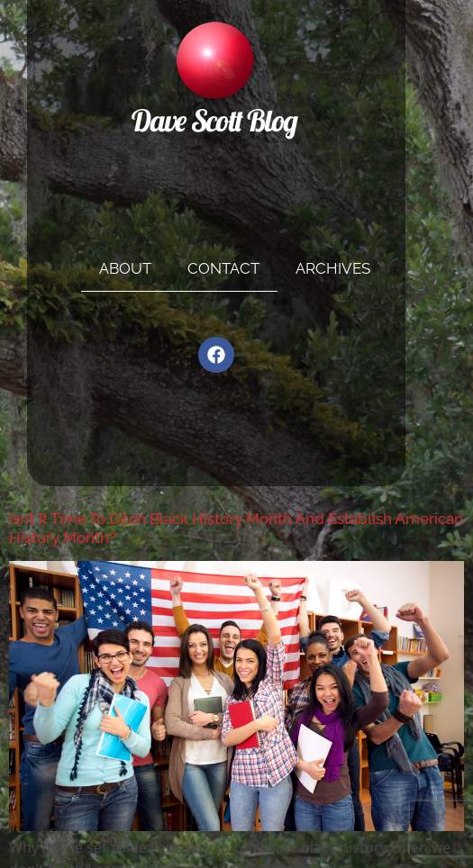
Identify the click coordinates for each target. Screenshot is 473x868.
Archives (333, 268)
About (125, 268)
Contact (223, 268)
